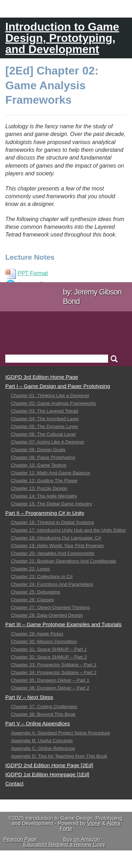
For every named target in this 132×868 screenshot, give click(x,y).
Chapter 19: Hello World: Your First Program (57, 546)
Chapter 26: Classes (32, 600)
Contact (14, 783)
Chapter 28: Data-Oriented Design (47, 615)
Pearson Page (20, 839)
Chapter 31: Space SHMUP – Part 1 (49, 649)
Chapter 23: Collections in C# (42, 576)
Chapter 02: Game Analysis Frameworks (54, 403)
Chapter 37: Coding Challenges (44, 707)
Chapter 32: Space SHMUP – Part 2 (49, 657)
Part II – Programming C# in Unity (45, 513)
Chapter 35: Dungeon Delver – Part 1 (50, 680)
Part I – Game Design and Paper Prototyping (58, 386)
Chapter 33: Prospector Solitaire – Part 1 (54, 665)
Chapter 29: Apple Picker (37, 634)
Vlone (94, 823)
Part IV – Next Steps (29, 697)
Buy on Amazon (82, 839)
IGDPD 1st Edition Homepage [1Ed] (47, 774)
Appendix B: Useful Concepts (42, 741)
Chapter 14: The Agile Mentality (44, 496)
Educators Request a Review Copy (64, 844)
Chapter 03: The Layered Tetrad (45, 411)
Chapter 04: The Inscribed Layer (45, 419)
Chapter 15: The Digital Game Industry (52, 504)
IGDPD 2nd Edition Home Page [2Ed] (49, 765)
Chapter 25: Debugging (36, 592)
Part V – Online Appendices (37, 723)
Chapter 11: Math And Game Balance (50, 473)
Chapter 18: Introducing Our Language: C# (56, 538)
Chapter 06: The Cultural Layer (43, 434)
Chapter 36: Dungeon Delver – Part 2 (50, 688)
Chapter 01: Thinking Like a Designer (50, 396)
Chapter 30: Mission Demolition (44, 642)
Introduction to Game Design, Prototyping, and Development (62, 38)
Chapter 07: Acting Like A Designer (48, 442)
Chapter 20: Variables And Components (53, 553)
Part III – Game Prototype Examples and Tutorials (63, 624)
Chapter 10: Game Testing (39, 465)
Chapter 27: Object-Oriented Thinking (50, 607)
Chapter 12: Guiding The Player (44, 481)
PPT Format (27, 273)
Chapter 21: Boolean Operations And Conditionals (64, 561)
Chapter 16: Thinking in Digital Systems (52, 522)
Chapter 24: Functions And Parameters (52, 584)
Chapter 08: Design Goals (38, 450)
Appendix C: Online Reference (43, 748)
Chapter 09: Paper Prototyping (43, 457)
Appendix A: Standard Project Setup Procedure (60, 733)
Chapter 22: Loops (30, 569)
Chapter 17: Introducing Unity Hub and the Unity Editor (68, 530)
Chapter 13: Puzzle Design (39, 488)
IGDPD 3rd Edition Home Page (42, 377)
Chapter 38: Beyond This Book (43, 714)
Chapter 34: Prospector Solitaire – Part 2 (54, 672)
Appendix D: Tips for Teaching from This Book (59, 756)
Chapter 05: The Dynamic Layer (45, 426)
